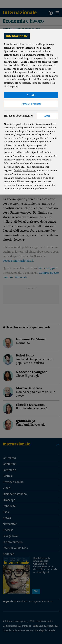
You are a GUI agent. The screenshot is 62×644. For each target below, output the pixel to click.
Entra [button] (47, 116)
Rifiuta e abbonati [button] (31, 104)
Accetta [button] (31, 95)
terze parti (27, 149)
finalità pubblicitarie (25, 171)
